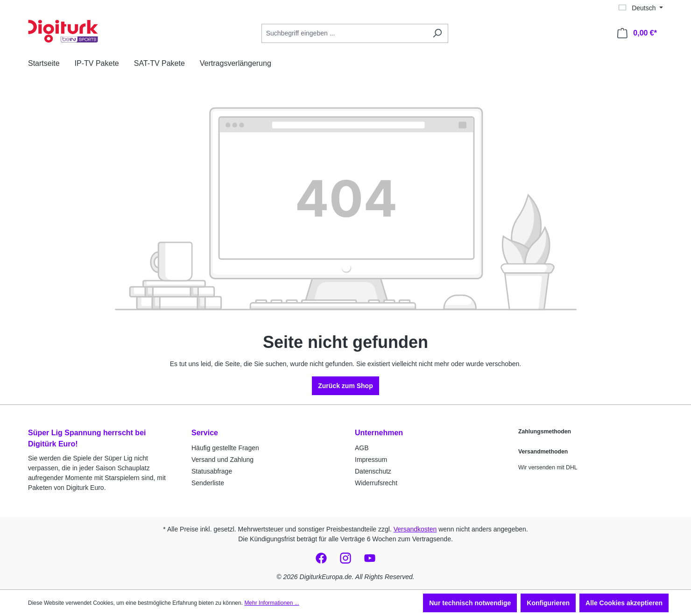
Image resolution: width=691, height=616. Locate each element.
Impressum (371, 460)
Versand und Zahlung (222, 460)
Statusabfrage (212, 471)
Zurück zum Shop (345, 386)
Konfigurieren (548, 603)
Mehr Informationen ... (271, 603)
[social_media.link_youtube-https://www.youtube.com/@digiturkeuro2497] (370, 558)
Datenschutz (373, 471)
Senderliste (208, 483)
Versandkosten (415, 529)
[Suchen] (437, 33)
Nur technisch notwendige (470, 603)
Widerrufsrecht (376, 483)
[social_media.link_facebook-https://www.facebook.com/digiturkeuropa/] (321, 558)
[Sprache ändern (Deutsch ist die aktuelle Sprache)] (641, 8)
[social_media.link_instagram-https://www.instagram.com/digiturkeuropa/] (345, 558)
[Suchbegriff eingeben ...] (344, 33)
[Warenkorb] (637, 33)
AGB (362, 448)
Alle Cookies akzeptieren (624, 603)
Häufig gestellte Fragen (225, 448)
